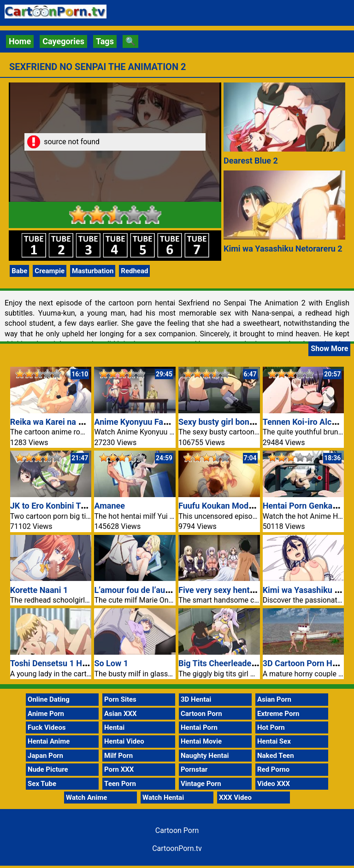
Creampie (50, 271)
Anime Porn (46, 714)
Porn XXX (119, 769)
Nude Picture (48, 769)
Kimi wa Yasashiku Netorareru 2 (283, 249)
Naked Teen (276, 756)
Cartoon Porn (201, 714)
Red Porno (273, 769)
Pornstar (194, 769)
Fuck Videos (47, 727)
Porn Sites (120, 699)
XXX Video (235, 798)
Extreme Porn (278, 714)
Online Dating (49, 699)
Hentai (114, 727)
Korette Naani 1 (39, 590)
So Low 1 (111, 663)
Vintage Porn (201, 784)
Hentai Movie (201, 741)
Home (20, 41)
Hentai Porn (199, 727)
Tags (105, 41)
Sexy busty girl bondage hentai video (247, 422)
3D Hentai (196, 699)
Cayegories (63, 41)
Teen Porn (120, 784)
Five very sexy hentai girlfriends (238, 590)
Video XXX (274, 784)
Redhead (134, 271)
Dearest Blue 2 (251, 161)
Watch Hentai (163, 798)
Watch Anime (86, 798)
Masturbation (93, 271)
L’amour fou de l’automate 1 (146, 590)
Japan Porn (45, 756)
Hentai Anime (49, 741)
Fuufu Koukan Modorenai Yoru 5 (238, 506)
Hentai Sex (274, 741)
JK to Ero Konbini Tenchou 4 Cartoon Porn (88, 506)
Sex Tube (42, 784)
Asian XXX (120, 714)
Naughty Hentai (205, 756)
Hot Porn (271, 727)
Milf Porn (118, 756)
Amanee (109, 506)
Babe (19, 271)
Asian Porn (274, 699)
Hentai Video (124, 741)
